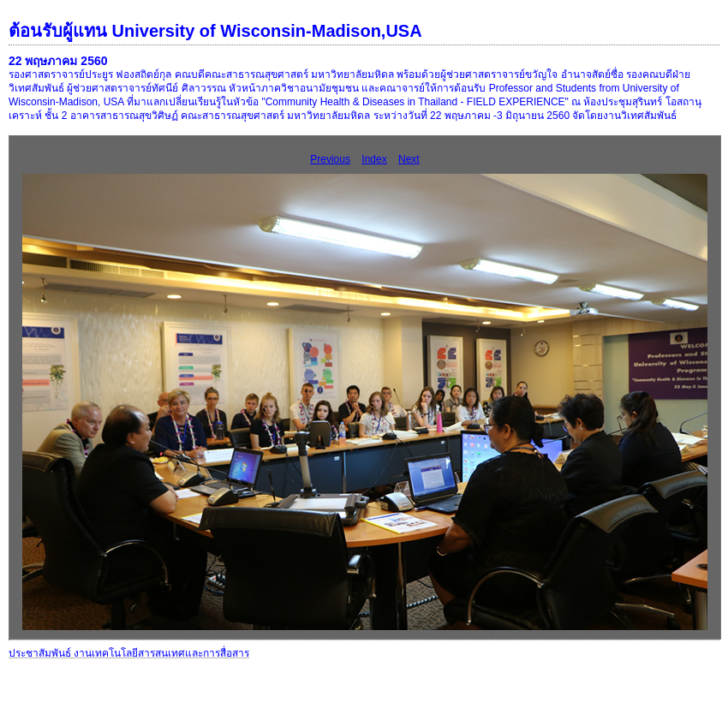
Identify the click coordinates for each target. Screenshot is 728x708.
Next (409, 159)
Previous (330, 159)
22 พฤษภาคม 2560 (58, 61)
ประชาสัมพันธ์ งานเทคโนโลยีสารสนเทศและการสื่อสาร (129, 653)
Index (374, 159)
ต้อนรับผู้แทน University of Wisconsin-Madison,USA (215, 31)
